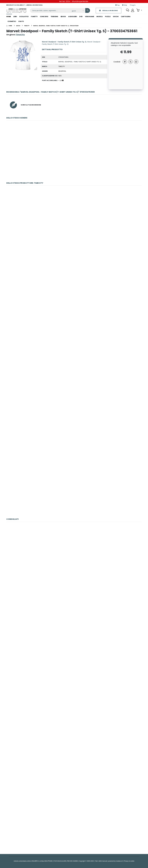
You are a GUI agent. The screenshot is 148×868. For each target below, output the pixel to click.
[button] (139, 10)
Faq (117, 5)
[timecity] (27, 26)
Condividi (117, 62)
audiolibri (73, 17)
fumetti (34, 17)
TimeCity (62, 66)
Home (9, 17)
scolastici (24, 17)
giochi (116, 17)
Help (125, 5)
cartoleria (126, 17)
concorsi (44, 17)
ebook (63, 17)
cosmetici (12, 21)
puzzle (108, 17)
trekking (54, 17)
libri (15, 17)
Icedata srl (119, 861)
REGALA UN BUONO (108, 11)
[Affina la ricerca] (77, 11)
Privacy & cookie (129, 861)
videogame (90, 17)
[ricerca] (50, 10)
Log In (133, 5)
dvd (81, 17)
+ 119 (61, 80)
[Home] (9, 26)
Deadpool (62, 71)
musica (99, 17)
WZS (60, 76)
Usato (21, 21)
